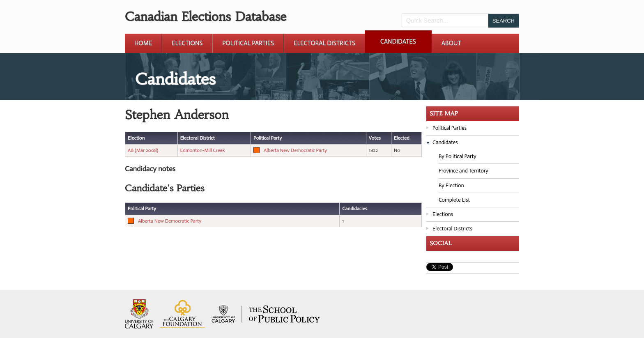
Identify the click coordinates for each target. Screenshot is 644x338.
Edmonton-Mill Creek (203, 150)
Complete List (454, 200)
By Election (451, 185)
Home (143, 43)
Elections (187, 43)
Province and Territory (463, 171)
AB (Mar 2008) (143, 150)
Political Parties (248, 43)
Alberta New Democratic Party (295, 150)
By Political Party (458, 156)
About (451, 43)
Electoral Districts (324, 43)
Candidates (398, 41)
